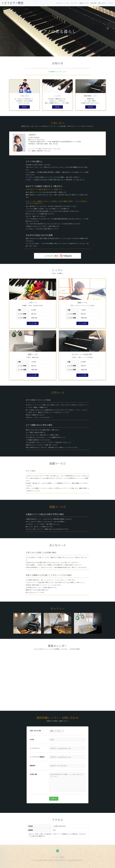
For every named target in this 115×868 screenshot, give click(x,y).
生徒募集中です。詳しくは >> (58, 72)
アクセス (110, 3)
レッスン (67, 3)
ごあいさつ (59, 3)
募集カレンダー (84, 3)
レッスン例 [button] (33, 323)
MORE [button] (24, 107)
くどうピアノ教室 (12, 3)
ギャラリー (75, 3)
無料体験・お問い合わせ (98, 3)
